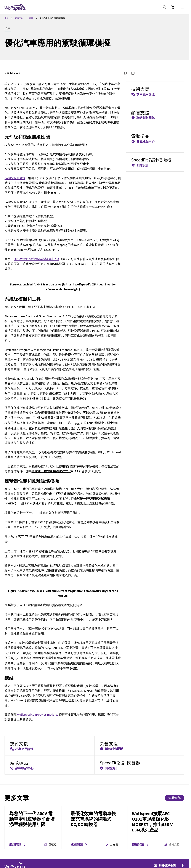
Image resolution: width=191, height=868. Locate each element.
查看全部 (175, 798)
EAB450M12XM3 (15, 178)
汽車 (31, 18)
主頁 (6, 18)
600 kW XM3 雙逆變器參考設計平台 (36, 259)
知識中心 (19, 18)
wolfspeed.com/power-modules (38, 714)
